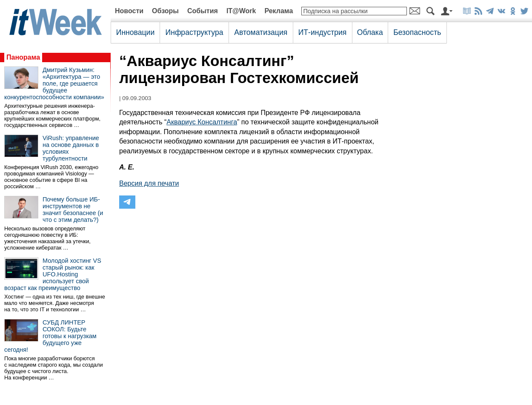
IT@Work (241, 11)
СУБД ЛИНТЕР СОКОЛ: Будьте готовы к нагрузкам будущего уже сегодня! (50, 336)
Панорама (23, 57)
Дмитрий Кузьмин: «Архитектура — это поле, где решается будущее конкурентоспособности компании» (54, 83)
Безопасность (417, 32)
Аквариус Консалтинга (202, 122)
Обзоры (165, 11)
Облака (370, 32)
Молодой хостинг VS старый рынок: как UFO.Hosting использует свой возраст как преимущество (53, 274)
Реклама (279, 11)
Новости (129, 11)
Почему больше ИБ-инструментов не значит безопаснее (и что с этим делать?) (73, 210)
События (203, 11)
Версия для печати (149, 183)
